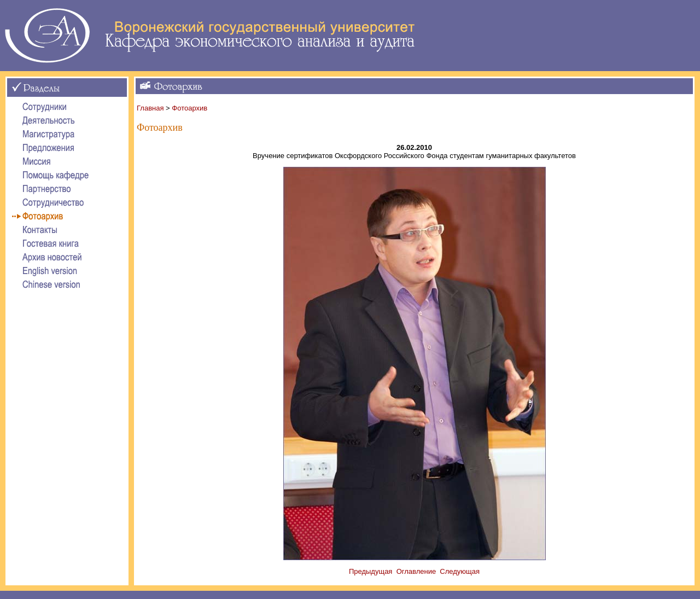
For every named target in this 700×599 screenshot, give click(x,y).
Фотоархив (189, 108)
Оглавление (416, 571)
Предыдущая (371, 571)
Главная (150, 108)
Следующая (460, 571)
